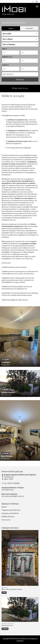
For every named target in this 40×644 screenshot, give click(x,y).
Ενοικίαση (29, 28)
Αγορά (11, 28)
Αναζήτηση (20, 80)
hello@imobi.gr (9, 490)
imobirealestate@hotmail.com (14, 496)
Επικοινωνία (6, 520)
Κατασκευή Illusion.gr (22, 639)
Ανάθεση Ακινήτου (8, 517)
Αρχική (4, 507)
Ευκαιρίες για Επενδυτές (10, 513)
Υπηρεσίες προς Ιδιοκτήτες (11, 510)
